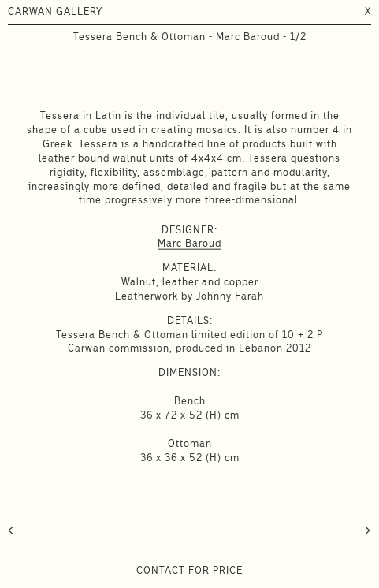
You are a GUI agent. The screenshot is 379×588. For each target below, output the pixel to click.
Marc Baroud (189, 243)
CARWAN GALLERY (55, 11)
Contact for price (189, 570)
